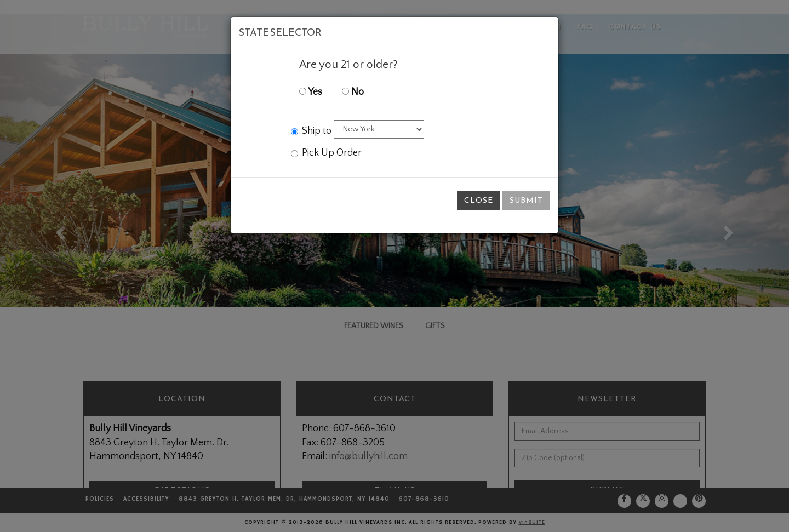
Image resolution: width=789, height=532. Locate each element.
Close (479, 200)
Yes (311, 92)
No (353, 92)
